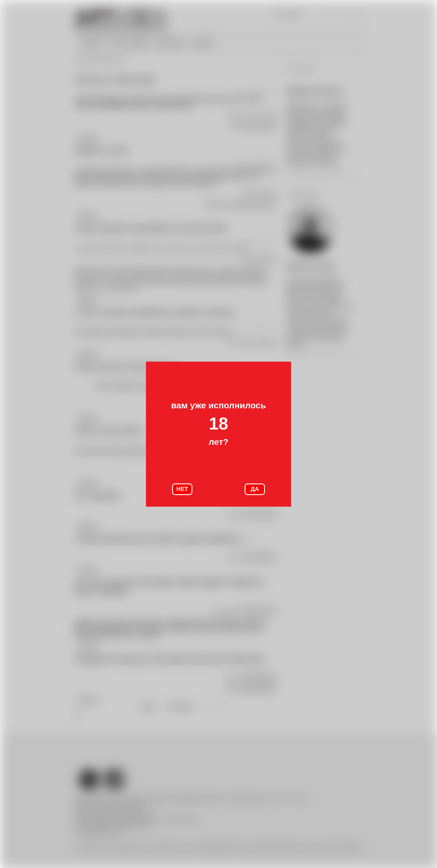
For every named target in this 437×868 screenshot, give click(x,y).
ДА (255, 489)
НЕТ (182, 489)
